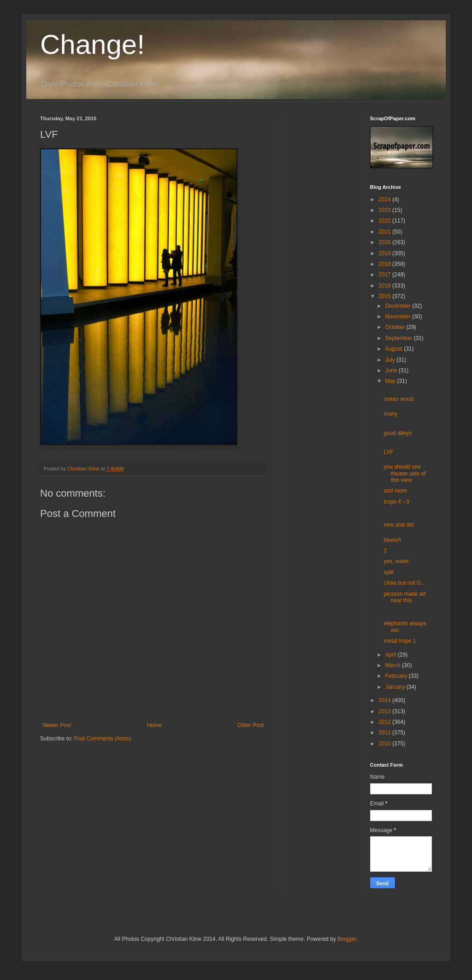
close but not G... (404, 583)
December (398, 306)
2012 (385, 722)
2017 (385, 275)
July (391, 360)
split (388, 572)
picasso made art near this (404, 597)
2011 (385, 733)
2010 (385, 744)
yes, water (396, 561)
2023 (385, 210)
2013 (385, 711)
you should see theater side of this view (404, 473)
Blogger (347, 939)
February (397, 676)
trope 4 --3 (396, 502)
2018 (385, 264)
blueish (392, 540)
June (392, 370)
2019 (385, 253)
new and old (398, 525)
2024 (385, 200)
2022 (385, 221)
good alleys (398, 433)
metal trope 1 (400, 641)
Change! (92, 44)
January (395, 687)
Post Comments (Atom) (103, 739)
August (394, 349)
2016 (385, 286)
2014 (385, 700)
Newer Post (57, 725)
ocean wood (398, 399)
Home (154, 725)
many (390, 414)
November (398, 317)
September (399, 338)
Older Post (251, 725)
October (395, 327)
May (391, 381)
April (391, 655)
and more (395, 491)
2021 (385, 232)
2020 (385, 242)
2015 (385, 296)
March (393, 665)
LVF (388, 452)
